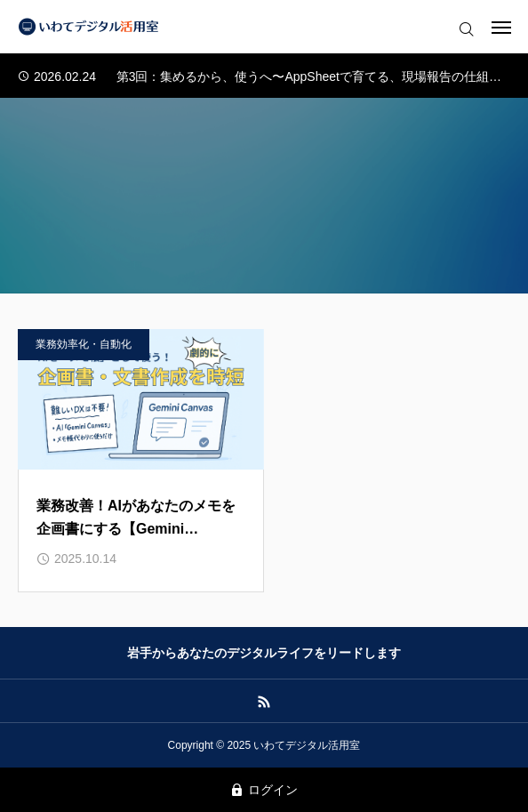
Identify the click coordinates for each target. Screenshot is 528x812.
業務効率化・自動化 (84, 344)
